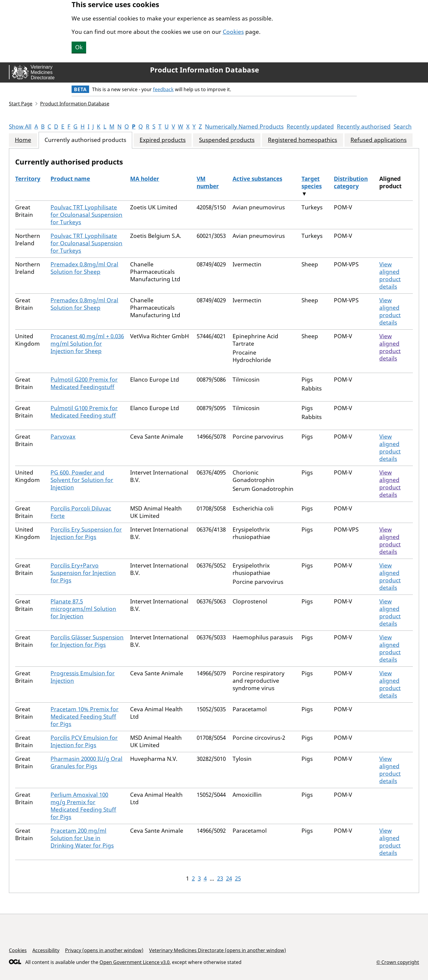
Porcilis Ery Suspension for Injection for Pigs (86, 533)
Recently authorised (364, 127)
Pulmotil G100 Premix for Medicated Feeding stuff (84, 412)
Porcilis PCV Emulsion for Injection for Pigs (84, 741)
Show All (20, 127)
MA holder (145, 179)
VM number (208, 182)
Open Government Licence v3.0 (135, 962)
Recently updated (310, 127)
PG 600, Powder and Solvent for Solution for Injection (82, 480)
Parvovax (63, 437)
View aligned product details (390, 275)
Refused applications (379, 140)
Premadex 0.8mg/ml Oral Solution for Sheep (84, 268)
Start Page (21, 104)
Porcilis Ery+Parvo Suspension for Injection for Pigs (83, 573)
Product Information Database (204, 70)
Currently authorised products (85, 140)
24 (229, 878)
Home (23, 140)
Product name (70, 179)
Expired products (163, 140)
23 (220, 878)
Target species (312, 182)
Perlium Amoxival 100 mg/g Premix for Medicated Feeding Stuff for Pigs (83, 806)
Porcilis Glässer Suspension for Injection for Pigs (87, 641)
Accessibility (46, 950)
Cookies (233, 32)
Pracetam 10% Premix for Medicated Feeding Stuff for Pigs (85, 717)
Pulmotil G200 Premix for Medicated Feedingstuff (84, 383)
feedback (163, 89)
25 (238, 878)
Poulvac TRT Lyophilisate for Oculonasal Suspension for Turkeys (86, 215)
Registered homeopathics (303, 140)
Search (403, 127)
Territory (28, 179)
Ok (79, 47)
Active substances (257, 179)
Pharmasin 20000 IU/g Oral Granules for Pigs (86, 762)
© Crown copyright (398, 962)
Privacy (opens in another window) (104, 950)
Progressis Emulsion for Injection (83, 677)
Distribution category (351, 182)
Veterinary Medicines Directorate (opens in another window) (218, 950)
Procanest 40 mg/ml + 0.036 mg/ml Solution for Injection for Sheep (87, 344)
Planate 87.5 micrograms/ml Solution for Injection (83, 609)
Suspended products (227, 140)
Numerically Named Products (244, 127)
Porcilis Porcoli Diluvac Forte (81, 512)
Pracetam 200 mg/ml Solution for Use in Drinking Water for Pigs (82, 838)
